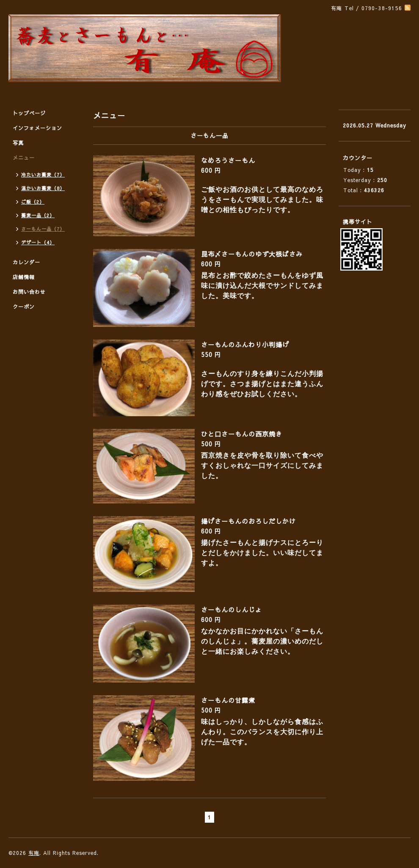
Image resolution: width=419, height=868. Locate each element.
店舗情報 (24, 277)
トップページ (29, 113)
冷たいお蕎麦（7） (43, 175)
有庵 (34, 853)
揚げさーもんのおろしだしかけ (248, 521)
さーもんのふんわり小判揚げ (245, 344)
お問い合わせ (29, 292)
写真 (18, 143)
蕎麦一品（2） (38, 215)
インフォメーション (37, 128)
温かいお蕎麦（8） (43, 188)
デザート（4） (38, 242)
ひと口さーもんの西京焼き (242, 434)
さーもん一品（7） (43, 229)
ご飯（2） (33, 202)
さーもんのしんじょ (232, 610)
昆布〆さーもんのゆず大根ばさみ (252, 254)
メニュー (24, 158)
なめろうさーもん (228, 160)
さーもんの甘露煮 (228, 700)
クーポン (24, 307)
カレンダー (26, 262)
